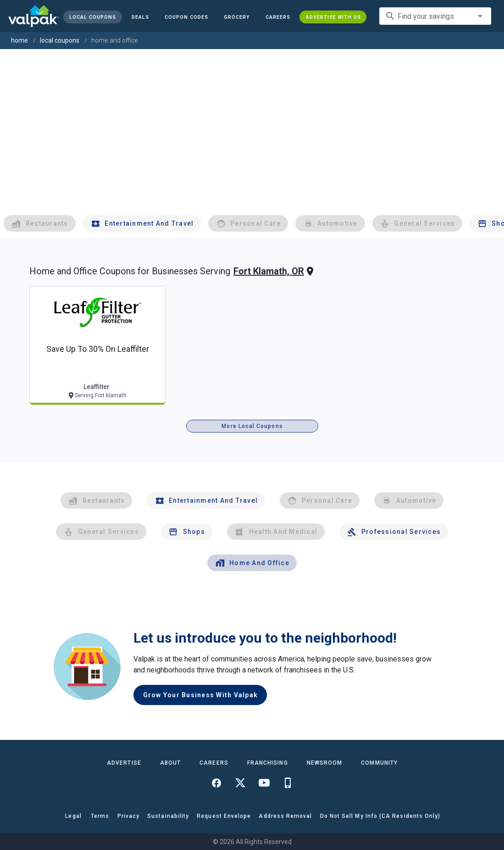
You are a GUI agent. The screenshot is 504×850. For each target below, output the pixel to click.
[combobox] (435, 16)
